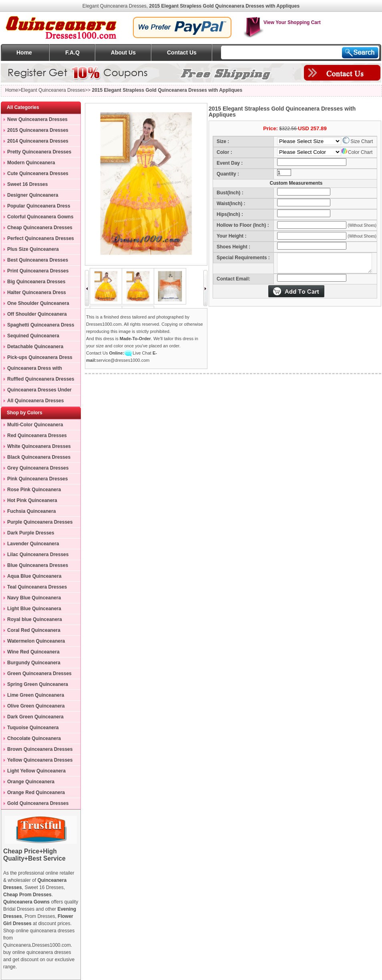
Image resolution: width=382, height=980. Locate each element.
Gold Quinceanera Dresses (38, 803)
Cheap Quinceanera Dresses (40, 228)
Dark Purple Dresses (31, 533)
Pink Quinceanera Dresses (37, 479)
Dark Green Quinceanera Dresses (32, 718)
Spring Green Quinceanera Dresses (35, 686)
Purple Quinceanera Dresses (40, 522)
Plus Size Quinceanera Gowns (30, 250)
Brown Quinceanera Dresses (40, 749)
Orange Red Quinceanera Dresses (33, 794)
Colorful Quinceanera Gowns (40, 217)
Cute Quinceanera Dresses (38, 173)
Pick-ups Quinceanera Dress (40, 357)
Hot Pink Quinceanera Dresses (29, 502)
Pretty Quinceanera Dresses (39, 152)
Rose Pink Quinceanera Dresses (31, 491)
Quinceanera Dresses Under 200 (36, 391)
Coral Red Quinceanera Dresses (31, 631)
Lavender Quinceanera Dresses (30, 545)
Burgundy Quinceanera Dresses (31, 664)
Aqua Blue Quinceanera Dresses (31, 577)
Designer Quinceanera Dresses (30, 196)
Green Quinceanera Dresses (39, 673)
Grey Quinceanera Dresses (38, 468)
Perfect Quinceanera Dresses (41, 238)
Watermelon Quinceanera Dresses (33, 642)
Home (24, 52)
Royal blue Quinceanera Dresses (32, 621)
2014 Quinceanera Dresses (38, 141)
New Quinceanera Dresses (37, 119)
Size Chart (358, 141)
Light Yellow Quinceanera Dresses (33, 772)
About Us (123, 52)
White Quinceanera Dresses (39, 446)
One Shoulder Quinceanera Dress (35, 304)
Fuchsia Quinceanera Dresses (28, 512)
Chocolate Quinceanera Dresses (31, 740)
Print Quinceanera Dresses (38, 271)
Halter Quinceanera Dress (37, 292)
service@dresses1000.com (123, 360)
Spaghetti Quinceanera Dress (41, 325)
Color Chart (357, 152)
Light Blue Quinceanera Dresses (31, 610)
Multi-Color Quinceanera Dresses (32, 426)
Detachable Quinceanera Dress (32, 348)
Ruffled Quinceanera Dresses (41, 379)
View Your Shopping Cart (282, 22)
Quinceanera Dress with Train (32, 369)
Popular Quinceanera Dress (39, 206)
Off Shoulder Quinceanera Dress (34, 315)
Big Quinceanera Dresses (36, 282)
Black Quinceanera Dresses (39, 457)
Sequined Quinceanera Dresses (30, 337)
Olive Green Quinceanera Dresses (33, 707)
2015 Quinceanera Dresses (38, 130)
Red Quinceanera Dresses (37, 436)
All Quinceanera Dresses (35, 401)
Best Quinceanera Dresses (38, 260)
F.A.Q (72, 52)
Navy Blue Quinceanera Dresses (31, 599)
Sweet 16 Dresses (27, 184)
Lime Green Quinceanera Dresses (33, 696)
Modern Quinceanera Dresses (28, 164)
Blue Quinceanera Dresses (38, 565)
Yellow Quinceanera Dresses (40, 760)
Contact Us (182, 52)
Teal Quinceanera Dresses (37, 587)
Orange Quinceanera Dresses (28, 783)
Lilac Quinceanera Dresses (38, 555)
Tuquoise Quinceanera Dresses (30, 729)
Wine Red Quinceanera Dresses (30, 653)
